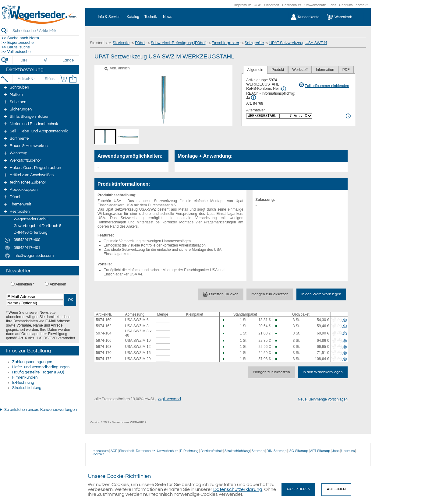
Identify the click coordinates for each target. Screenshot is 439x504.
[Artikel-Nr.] (26, 79)
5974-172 (104, 359)
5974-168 (104, 347)
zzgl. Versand (169, 399)
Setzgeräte (254, 43)
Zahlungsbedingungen (32, 362)
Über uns (346, 5)
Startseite (121, 43)
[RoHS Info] (284, 89)
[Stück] (50, 79)
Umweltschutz (315, 5)
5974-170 (104, 353)
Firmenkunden (25, 377)
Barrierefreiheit (212, 451)
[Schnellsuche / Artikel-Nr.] (46, 31)
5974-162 (104, 326)
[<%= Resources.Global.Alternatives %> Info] (348, 116)
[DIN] (24, 60)
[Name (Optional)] (35, 303)
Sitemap (258, 451)
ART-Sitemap (320, 451)
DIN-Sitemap (277, 451)
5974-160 (104, 320)
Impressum (243, 5)
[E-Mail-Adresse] (35, 297)
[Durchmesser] (46, 60)
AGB (258, 5)
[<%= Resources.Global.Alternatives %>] (279, 116)
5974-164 (104, 333)
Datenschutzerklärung (238, 489)
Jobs (332, 5)
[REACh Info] (253, 97)
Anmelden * (25, 284)
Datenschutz (292, 5)
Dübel (140, 43)
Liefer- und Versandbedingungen (41, 367)
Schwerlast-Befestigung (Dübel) (179, 43)
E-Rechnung (23, 383)
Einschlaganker (225, 43)
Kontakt (362, 5)
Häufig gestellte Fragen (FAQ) (38, 372)
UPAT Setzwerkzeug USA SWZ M (298, 43)
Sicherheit (272, 5)
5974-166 (104, 341)
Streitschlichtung (27, 388)
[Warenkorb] (344, 17)
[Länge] (68, 60)
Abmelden (58, 284)
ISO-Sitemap (298, 451)
